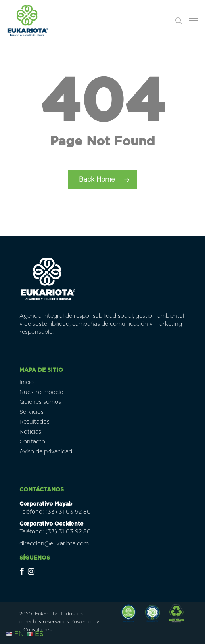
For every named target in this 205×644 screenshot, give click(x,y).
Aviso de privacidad (46, 452)
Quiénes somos (40, 402)
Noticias (30, 432)
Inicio (27, 382)
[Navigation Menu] (194, 21)
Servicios (32, 412)
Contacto (32, 442)
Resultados (34, 422)
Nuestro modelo (41, 392)
